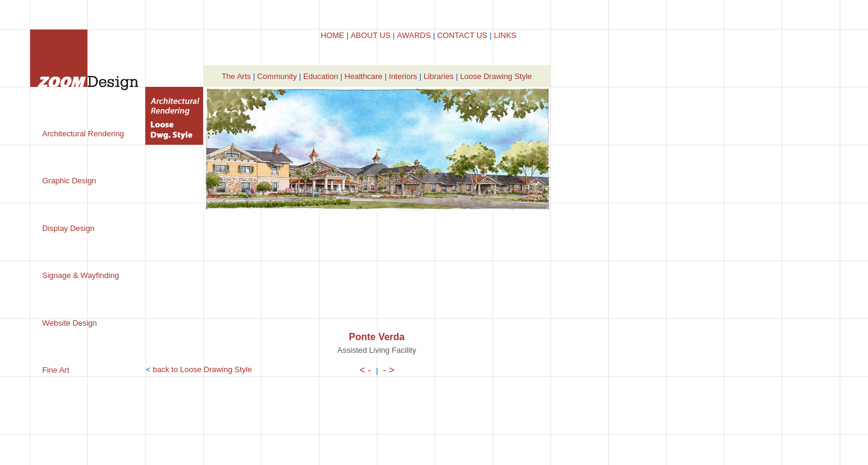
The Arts (236, 76)
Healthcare (364, 76)
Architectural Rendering (83, 134)
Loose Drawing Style (496, 76)
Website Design (70, 323)
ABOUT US (371, 35)
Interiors (403, 76)
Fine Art (56, 370)
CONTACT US (462, 35)
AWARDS (414, 35)
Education (321, 76)
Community (277, 76)
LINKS (505, 35)
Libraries (439, 76)
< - (366, 370)
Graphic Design (69, 181)
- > (388, 370)
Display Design (68, 228)
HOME (332, 35)
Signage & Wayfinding (80, 275)
